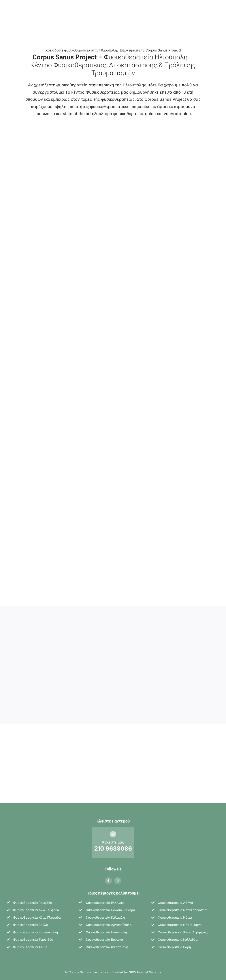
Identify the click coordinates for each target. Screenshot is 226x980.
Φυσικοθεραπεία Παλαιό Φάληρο (110, 907)
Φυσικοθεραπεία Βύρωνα (104, 937)
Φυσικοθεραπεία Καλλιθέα (178, 937)
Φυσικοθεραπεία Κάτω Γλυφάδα (37, 915)
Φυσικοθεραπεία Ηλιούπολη (106, 930)
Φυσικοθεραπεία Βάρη (174, 945)
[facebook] (108, 878)
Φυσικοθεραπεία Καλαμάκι (105, 915)
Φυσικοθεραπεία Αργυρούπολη (108, 922)
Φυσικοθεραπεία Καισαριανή (107, 945)
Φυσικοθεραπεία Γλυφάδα (33, 900)
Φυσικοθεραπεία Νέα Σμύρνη (180, 922)
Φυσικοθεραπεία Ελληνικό (105, 900)
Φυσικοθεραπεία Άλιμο (30, 945)
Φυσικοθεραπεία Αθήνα (175, 900)
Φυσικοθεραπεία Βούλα (31, 922)
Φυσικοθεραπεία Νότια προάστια (182, 907)
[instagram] (118, 878)
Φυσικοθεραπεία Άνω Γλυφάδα (36, 907)
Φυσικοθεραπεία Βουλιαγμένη (35, 930)
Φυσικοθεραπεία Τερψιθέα (33, 937)
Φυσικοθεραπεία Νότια (175, 915)
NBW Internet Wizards (145, 970)
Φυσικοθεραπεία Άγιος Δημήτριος (183, 930)
